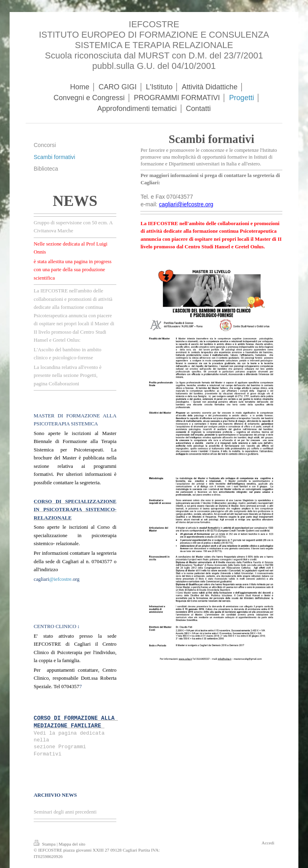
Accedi (268, 843)
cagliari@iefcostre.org (186, 204)
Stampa (45, 844)
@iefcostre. (61, 579)
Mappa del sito (72, 844)
